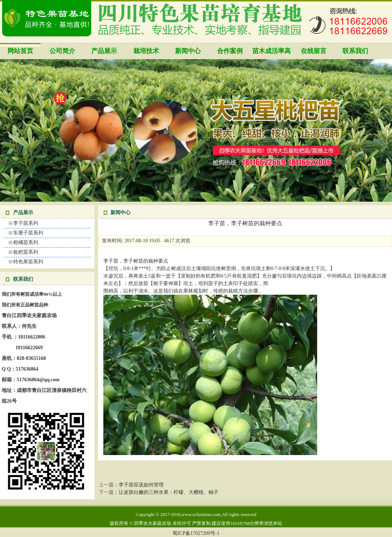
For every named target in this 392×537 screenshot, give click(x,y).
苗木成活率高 (272, 51)
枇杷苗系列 (26, 252)
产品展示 (104, 51)
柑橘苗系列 (26, 242)
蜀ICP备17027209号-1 (196, 533)
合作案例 (230, 51)
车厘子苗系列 (28, 233)
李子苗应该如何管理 (141, 485)
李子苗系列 (26, 223)
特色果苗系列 (28, 262)
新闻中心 (188, 51)
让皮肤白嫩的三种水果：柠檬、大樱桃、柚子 (169, 492)
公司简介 (62, 51)
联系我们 (355, 51)
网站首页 (20, 51)
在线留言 (314, 51)
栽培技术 (146, 51)
